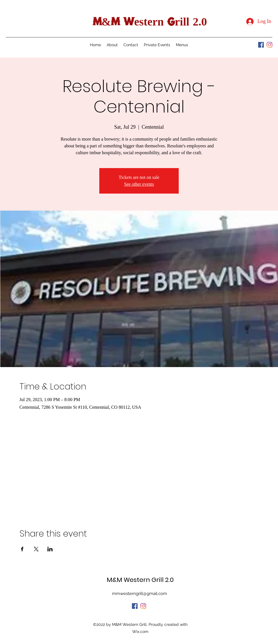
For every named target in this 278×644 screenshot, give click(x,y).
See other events (139, 184)
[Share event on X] (36, 549)
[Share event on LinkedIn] (50, 549)
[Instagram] (269, 45)
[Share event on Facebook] (22, 549)
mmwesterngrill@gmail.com (140, 594)
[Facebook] (261, 45)
